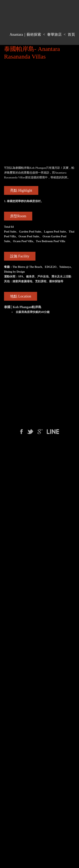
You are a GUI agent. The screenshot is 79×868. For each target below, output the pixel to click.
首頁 (71, 34)
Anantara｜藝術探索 (25, 34)
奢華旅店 (54, 34)
